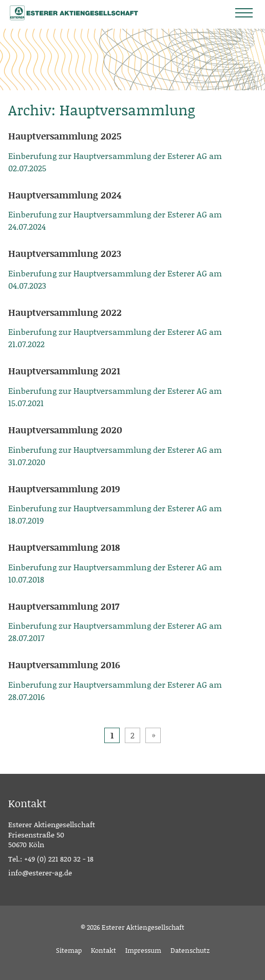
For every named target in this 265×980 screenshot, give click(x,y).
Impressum (143, 950)
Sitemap (69, 950)
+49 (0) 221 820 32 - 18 (59, 859)
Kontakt (103, 950)
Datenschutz (190, 950)
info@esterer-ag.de (40, 873)
